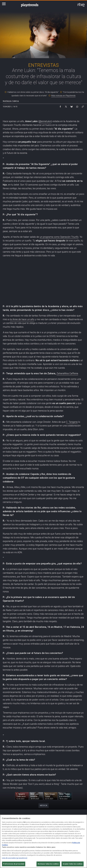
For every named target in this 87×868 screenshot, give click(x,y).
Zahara (60, 373)
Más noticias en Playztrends (63, 96)
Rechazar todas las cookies (48, 864)
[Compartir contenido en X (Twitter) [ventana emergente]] (66, 106)
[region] (43, 841)
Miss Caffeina (71, 373)
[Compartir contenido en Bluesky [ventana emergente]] (72, 106)
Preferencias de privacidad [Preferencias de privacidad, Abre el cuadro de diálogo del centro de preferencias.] (14, 864)
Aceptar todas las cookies (73, 864)
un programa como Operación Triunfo (59, 237)
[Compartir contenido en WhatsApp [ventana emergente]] (77, 106)
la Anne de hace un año (22, 319)
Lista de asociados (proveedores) (15, 858)
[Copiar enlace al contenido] (83, 106)
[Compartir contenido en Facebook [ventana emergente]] (60, 106)
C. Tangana (72, 422)
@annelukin (45, 121)
